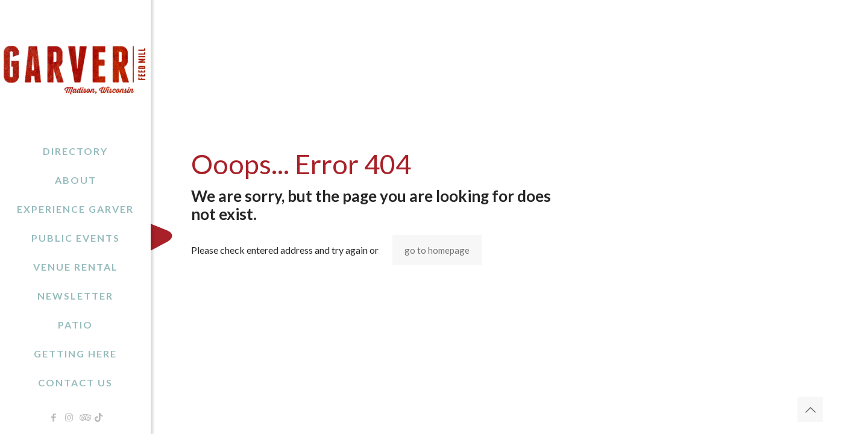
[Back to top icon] (810, 409)
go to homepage (437, 250)
